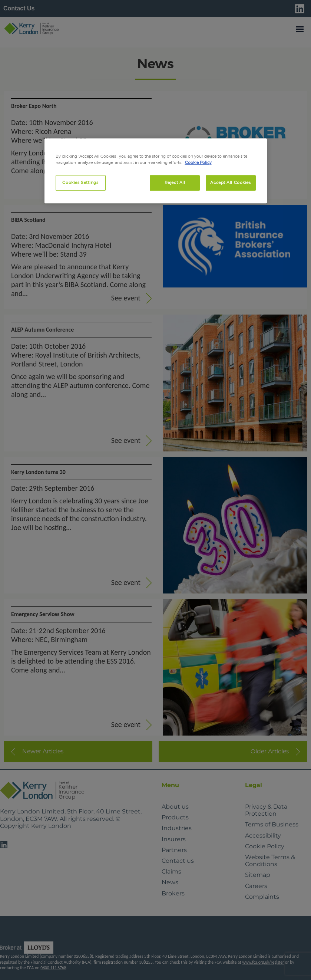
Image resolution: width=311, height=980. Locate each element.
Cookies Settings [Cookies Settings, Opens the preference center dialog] (80, 183)
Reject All (175, 183)
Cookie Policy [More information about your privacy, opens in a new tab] (198, 163)
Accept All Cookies (230, 183)
